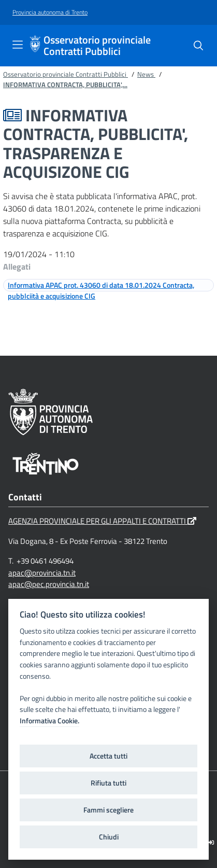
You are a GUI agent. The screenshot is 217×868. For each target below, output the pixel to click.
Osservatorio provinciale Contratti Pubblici (97, 46)
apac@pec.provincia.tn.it (49, 584)
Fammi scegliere (108, 810)
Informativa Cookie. (49, 721)
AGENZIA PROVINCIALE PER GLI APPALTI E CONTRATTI (102, 521)
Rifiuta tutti (108, 783)
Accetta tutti (108, 756)
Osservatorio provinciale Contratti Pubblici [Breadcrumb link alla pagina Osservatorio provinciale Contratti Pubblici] (66, 74)
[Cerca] (198, 46)
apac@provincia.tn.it (42, 573)
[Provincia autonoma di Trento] (50, 13)
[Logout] (211, 842)
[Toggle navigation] (18, 45)
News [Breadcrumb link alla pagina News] (146, 74)
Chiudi (109, 837)
